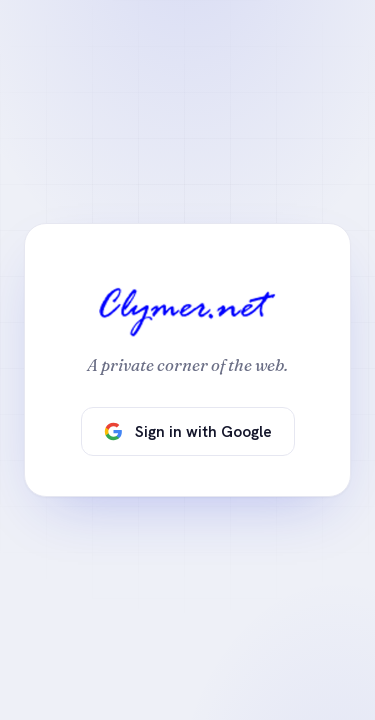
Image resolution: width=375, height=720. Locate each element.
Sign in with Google (188, 431)
